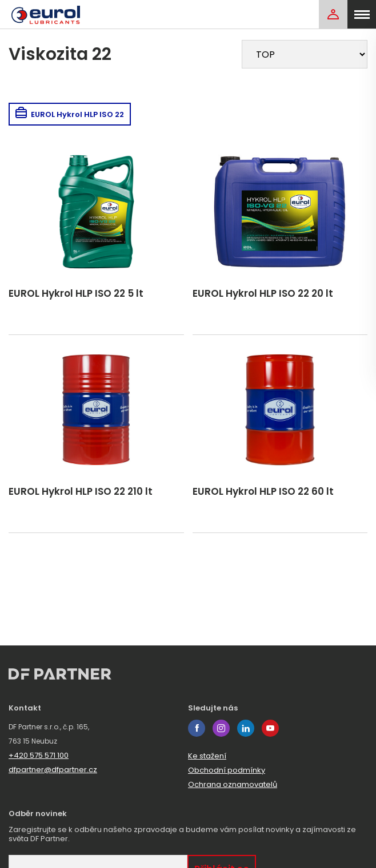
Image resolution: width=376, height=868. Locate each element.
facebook (197, 728)
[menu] (362, 14)
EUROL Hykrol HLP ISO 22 (70, 114)
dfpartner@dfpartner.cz (53, 770)
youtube (270, 728)
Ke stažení (207, 756)
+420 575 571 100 (39, 755)
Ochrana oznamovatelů (233, 784)
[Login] (333, 14)
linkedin (246, 728)
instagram (221, 728)
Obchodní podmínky (227, 770)
